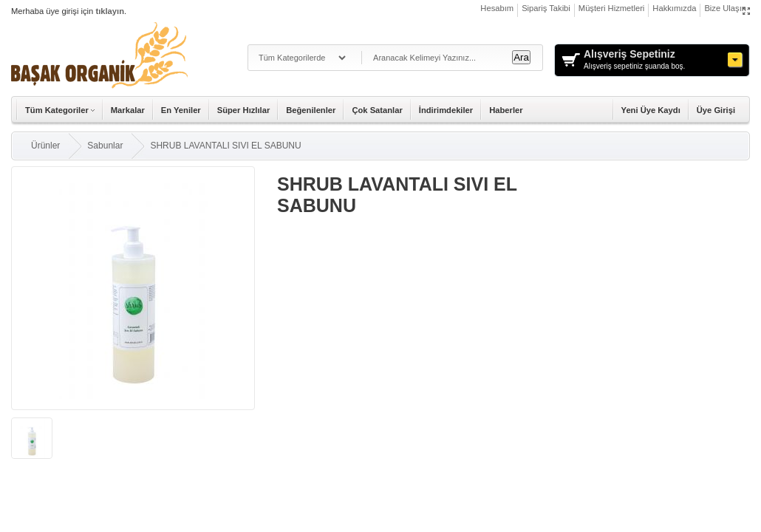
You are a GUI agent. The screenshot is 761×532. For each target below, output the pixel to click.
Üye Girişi (716, 110)
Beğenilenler (311, 110)
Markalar (128, 110)
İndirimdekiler (446, 110)
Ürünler (45, 146)
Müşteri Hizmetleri (612, 8)
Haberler (506, 110)
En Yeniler (181, 110)
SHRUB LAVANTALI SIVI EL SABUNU (225, 146)
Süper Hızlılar (244, 110)
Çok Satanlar (377, 110)
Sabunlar (105, 146)
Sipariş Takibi (546, 8)
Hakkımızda (674, 8)
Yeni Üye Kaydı (651, 110)
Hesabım (497, 8)
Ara (521, 57)
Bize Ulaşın (725, 8)
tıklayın (110, 11)
